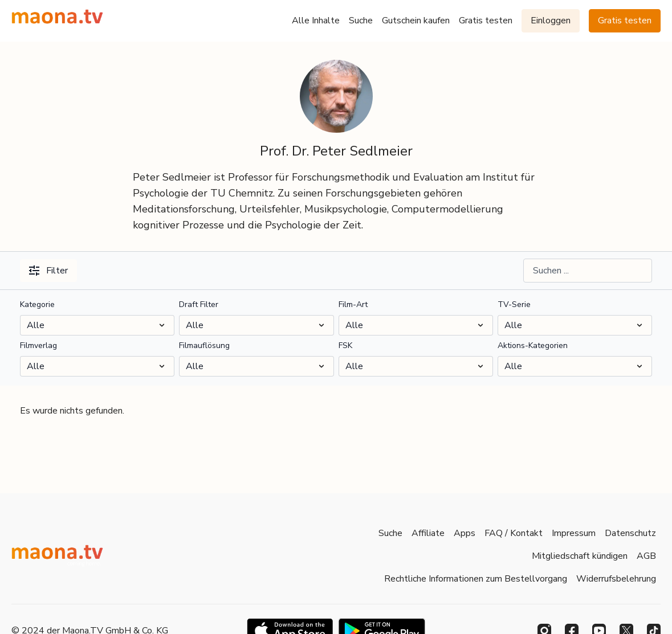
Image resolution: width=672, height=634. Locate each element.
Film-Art (353, 304)
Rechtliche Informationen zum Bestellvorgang (476, 579)
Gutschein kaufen (416, 21)
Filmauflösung (204, 345)
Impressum (574, 533)
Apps (465, 533)
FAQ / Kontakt (514, 533)
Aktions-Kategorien (533, 345)
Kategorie (37, 304)
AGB (646, 556)
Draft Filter (199, 304)
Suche (361, 21)
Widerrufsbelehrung (616, 579)
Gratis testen (486, 21)
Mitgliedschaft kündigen (580, 556)
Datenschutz (630, 533)
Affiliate (428, 533)
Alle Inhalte (316, 21)
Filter (48, 271)
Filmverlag (38, 345)
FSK (345, 345)
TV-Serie (514, 304)
